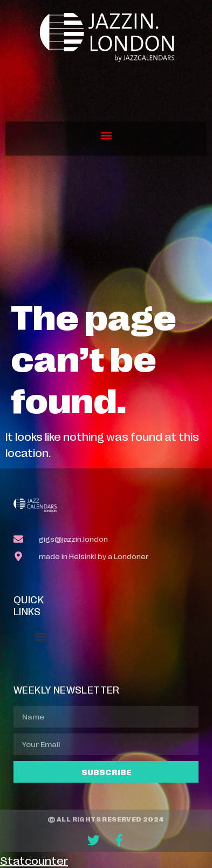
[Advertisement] (106, 227)
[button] (106, 136)
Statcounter (34, 860)
